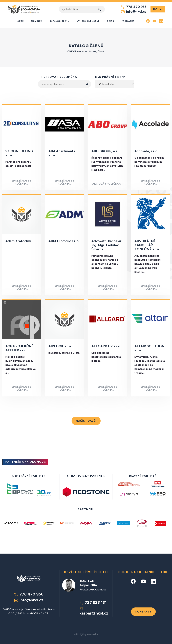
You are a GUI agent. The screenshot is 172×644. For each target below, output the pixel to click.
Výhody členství (88, 21)
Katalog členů (59, 21)
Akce (21, 21)
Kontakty (143, 612)
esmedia (92, 634)
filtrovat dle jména (59, 77)
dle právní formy (111, 77)
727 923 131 (93, 602)
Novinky (37, 21)
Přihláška (128, 21)
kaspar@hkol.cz (94, 611)
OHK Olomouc (76, 51)
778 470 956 (134, 7)
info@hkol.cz (134, 12)
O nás (110, 21)
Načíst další (86, 421)
